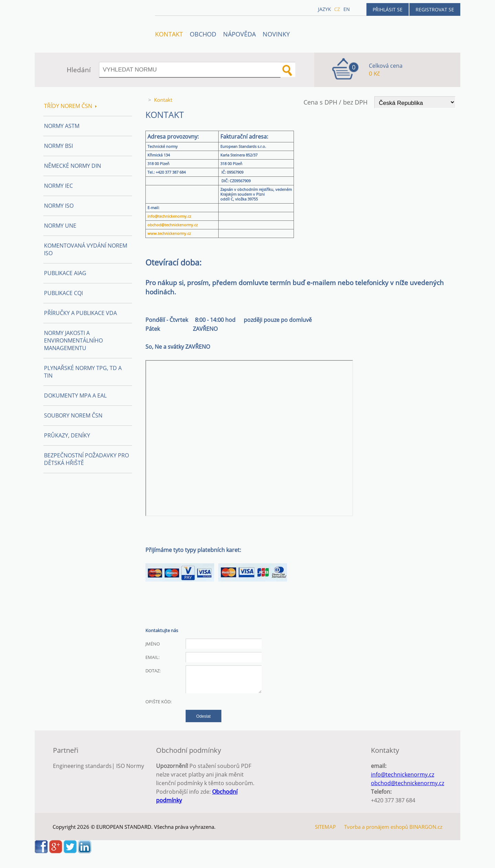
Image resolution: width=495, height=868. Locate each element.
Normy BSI (58, 146)
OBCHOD (203, 34)
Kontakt (169, 34)
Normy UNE (60, 226)
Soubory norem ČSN (73, 415)
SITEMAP (325, 827)
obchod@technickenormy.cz (173, 225)
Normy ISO (59, 206)
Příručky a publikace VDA (80, 313)
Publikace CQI (63, 293)
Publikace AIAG (65, 273)
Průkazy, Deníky (67, 435)
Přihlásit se (388, 9)
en (347, 9)
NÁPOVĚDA (239, 34)
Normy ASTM (62, 126)
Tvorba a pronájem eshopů (376, 827)
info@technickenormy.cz (169, 216)
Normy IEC (58, 186)
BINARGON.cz (426, 827)
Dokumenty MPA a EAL (75, 395)
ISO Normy (130, 766)
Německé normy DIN (73, 166)
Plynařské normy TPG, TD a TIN (83, 372)
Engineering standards (82, 766)
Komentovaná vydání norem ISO (86, 249)
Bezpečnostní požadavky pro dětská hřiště (86, 459)
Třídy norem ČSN (70, 106)
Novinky (276, 34)
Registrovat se (435, 9)
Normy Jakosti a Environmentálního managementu (73, 340)
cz (337, 9)
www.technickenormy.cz (169, 234)
